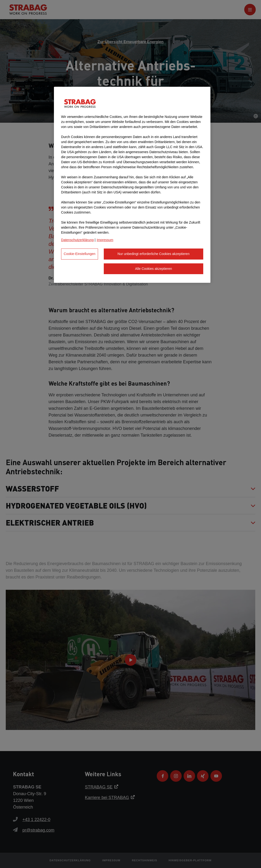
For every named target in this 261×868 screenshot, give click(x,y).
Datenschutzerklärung (77, 240)
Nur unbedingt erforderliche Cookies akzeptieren (153, 254)
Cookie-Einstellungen (80, 254)
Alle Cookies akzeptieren (153, 269)
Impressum (105, 240)
